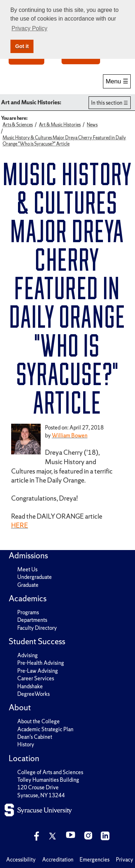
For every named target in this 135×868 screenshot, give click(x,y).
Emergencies (94, 860)
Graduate (28, 585)
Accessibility (21, 860)
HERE (20, 525)
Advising (28, 655)
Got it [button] (22, 46)
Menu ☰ (117, 81)
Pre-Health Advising (41, 663)
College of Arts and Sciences (50, 772)
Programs (28, 612)
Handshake (30, 686)
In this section (107, 103)
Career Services (36, 678)
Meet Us (27, 569)
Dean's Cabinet (35, 737)
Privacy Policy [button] (30, 28)
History (26, 744)
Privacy (125, 860)
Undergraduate (35, 577)
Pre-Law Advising (38, 671)
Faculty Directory (37, 628)
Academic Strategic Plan (45, 729)
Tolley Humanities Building (48, 780)
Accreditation (58, 860)
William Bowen (70, 435)
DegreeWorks (33, 694)
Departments (32, 620)
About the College (39, 721)
